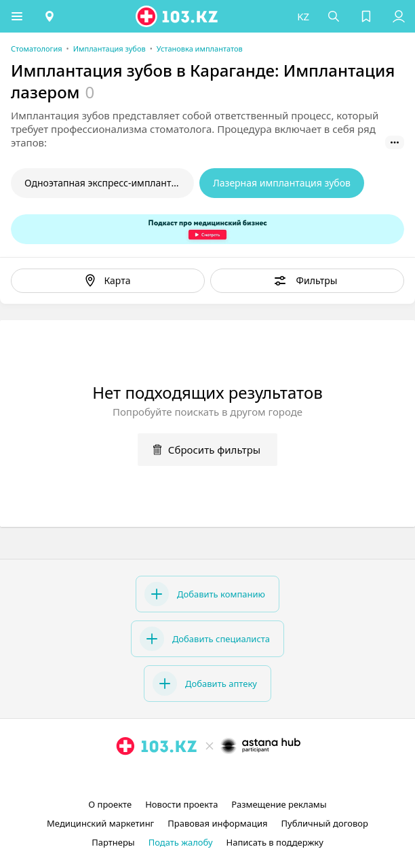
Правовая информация (217, 823)
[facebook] (209, 777)
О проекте (110, 804)
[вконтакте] (231, 777)
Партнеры (113, 842)
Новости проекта (181, 804)
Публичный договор (324, 823)
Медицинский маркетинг (100, 823)
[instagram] (187, 777)
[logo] (178, 16)
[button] (17, 16)
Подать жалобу (181, 842)
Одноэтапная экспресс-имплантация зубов (109, 183)
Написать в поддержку (275, 842)
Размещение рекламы (279, 804)
